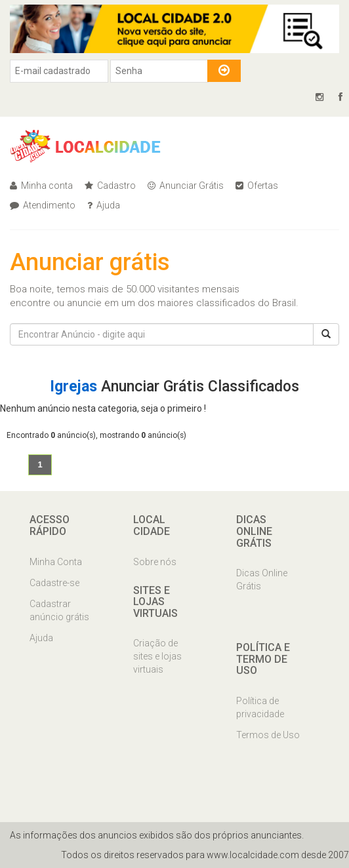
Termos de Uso (268, 735)
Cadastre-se (54, 583)
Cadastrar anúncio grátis (59, 610)
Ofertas (257, 186)
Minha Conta (56, 562)
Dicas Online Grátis (262, 580)
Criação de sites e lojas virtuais (157, 656)
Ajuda (104, 205)
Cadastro (110, 186)
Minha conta (41, 186)
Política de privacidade (260, 707)
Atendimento (43, 205)
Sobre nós (155, 562)
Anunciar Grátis (186, 186)
